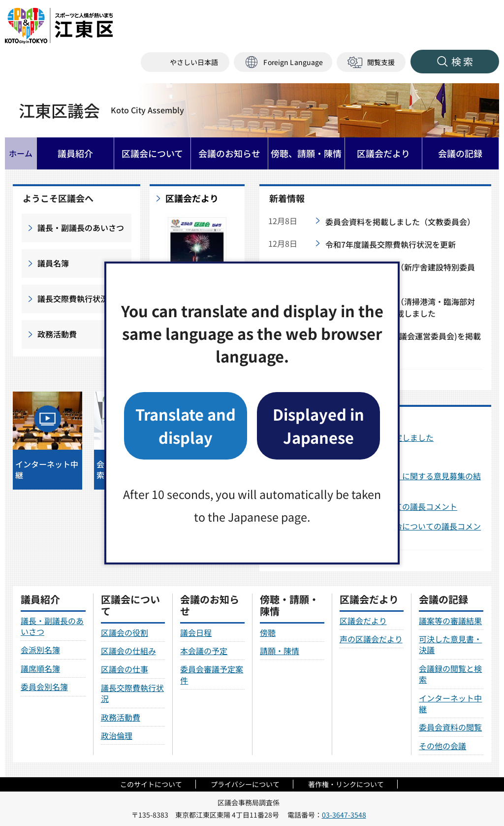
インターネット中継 (450, 703)
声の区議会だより (371, 639)
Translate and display (186, 425)
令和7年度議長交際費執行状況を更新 (391, 244)
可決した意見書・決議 (450, 644)
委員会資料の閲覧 (450, 727)
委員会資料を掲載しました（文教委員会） (400, 222)
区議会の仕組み (128, 651)
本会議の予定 (204, 651)
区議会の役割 (125, 632)
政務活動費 (57, 334)
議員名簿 (53, 263)
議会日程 (196, 632)
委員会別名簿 (44, 687)
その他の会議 (442, 746)
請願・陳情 (280, 651)
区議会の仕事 (125, 669)
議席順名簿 (40, 668)
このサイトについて (151, 784)
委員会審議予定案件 (212, 674)
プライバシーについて (245, 784)
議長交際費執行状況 (73, 298)
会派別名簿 (40, 650)
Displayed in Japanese (318, 425)
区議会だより (192, 198)
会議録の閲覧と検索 (450, 674)
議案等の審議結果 (450, 621)
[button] (283, 62)
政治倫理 (117, 735)
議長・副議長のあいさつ (81, 228)
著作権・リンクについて (346, 784)
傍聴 (268, 632)
